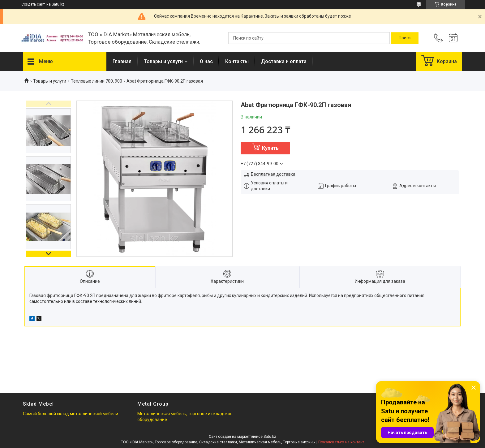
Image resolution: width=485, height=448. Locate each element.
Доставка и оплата (284, 61)
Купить (270, 148)
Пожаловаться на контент (341, 442)
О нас (206, 61)
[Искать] (405, 38)
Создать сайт (33, 4)
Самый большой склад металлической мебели (71, 414)
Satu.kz (270, 437)
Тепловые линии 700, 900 (97, 81)
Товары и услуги (163, 61)
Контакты (237, 61)
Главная (122, 61)
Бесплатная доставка (273, 174)
